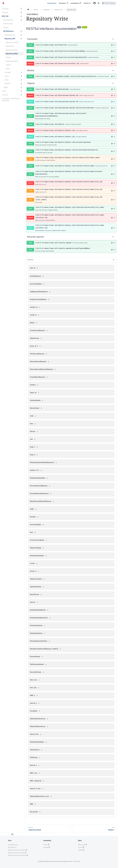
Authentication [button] (8, 20)
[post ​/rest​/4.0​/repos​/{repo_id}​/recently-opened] (114, 243)
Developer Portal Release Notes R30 (11, 100)
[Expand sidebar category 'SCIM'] (21, 91)
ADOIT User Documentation (17, 853)
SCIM (4, 91)
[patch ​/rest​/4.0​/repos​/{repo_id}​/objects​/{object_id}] (114, 137)
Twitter (46, 845)
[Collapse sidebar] (12, 834)
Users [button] (7, 76)
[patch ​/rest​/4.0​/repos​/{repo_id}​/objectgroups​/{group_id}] (114, 102)
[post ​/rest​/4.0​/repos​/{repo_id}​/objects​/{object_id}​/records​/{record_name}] (114, 166)
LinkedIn (47, 847)
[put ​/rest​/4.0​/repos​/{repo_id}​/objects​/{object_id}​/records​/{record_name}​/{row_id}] (114, 191)
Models (8, 57)
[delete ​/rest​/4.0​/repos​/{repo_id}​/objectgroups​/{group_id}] (114, 96)
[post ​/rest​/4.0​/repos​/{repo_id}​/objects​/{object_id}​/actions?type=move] (114, 144)
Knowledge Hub (76, 3)
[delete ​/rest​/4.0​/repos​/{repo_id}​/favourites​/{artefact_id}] (114, 64)
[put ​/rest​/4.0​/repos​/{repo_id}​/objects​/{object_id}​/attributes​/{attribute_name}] (114, 159)
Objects (8, 65)
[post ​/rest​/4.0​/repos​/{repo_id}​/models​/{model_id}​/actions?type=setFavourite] (114, 76)
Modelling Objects (12, 61)
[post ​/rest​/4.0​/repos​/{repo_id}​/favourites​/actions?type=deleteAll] (114, 57)
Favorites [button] (8, 72)
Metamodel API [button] (10, 35)
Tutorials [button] (5, 12)
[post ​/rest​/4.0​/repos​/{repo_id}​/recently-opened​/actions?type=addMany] (114, 250)
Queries (6, 27)
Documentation (52, 3)
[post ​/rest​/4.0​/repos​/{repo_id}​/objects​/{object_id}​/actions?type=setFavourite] (114, 151)
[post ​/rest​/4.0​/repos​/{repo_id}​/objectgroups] (114, 89)
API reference (12, 847)
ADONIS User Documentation (18, 850)
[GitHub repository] (95, 3)
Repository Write (12, 54)
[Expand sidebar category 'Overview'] (21, 9)
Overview (5, 9)
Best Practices (8, 24)
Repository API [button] (10, 39)
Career (81, 847)
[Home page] (28, 10)
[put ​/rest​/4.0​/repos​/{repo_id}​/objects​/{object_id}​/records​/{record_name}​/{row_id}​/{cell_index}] (114, 200)
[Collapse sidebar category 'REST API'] (21, 16)
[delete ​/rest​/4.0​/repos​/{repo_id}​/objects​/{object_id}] (114, 131)
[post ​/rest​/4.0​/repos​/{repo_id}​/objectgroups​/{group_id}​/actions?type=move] (114, 108)
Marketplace (63, 3)
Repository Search (12, 42)
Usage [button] (5, 87)
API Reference (8, 31)
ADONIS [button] (7, 84)
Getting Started (13, 845)
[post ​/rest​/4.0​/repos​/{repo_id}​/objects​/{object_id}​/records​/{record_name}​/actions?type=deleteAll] (114, 174)
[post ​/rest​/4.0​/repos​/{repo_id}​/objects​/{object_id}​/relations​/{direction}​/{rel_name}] (114, 209)
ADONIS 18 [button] (87, 3)
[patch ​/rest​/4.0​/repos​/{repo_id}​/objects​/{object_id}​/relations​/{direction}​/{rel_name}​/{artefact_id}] (114, 228)
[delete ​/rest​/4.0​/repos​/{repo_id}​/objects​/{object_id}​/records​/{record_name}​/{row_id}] (114, 183)
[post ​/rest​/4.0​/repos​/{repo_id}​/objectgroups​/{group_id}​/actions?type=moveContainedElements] (114, 116)
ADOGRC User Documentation (18, 855)
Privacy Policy (77, 861)
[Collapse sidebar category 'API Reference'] (21, 31)
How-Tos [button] (5, 95)
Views (8, 69)
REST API (5, 16)
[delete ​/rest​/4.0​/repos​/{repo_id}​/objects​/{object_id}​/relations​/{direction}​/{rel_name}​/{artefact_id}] (114, 218)
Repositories (10, 46)
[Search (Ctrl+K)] (109, 3)
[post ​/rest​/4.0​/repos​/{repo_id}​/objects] (114, 124)
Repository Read (11, 50)
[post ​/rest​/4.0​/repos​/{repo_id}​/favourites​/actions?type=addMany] (114, 51)
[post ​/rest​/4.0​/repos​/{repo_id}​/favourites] (114, 45)
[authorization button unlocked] (111, 45)
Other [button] (7, 80)
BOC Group (82, 845)
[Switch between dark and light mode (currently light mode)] (99, 3)
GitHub (81, 850)
